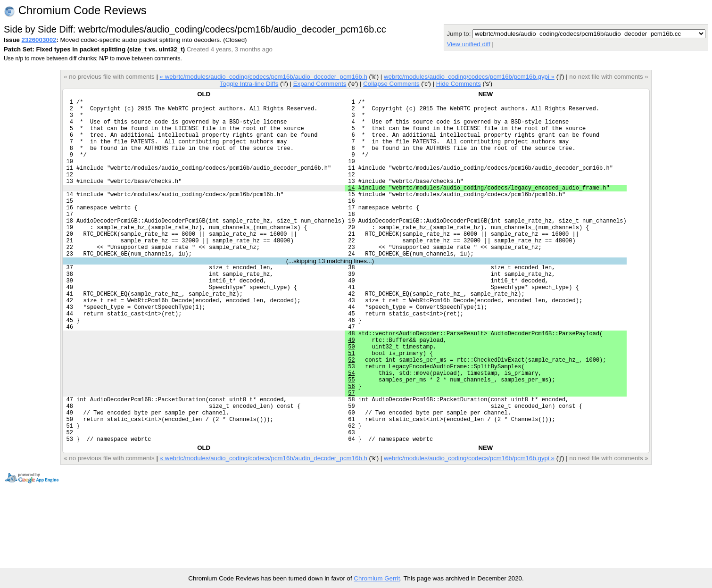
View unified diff (468, 44)
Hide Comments (459, 84)
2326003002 (39, 40)
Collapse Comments (391, 84)
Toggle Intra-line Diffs (249, 84)
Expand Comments (320, 84)
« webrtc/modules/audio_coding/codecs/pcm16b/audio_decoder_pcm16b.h (264, 77)
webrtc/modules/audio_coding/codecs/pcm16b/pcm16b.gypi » (469, 77)
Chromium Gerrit (377, 578)
